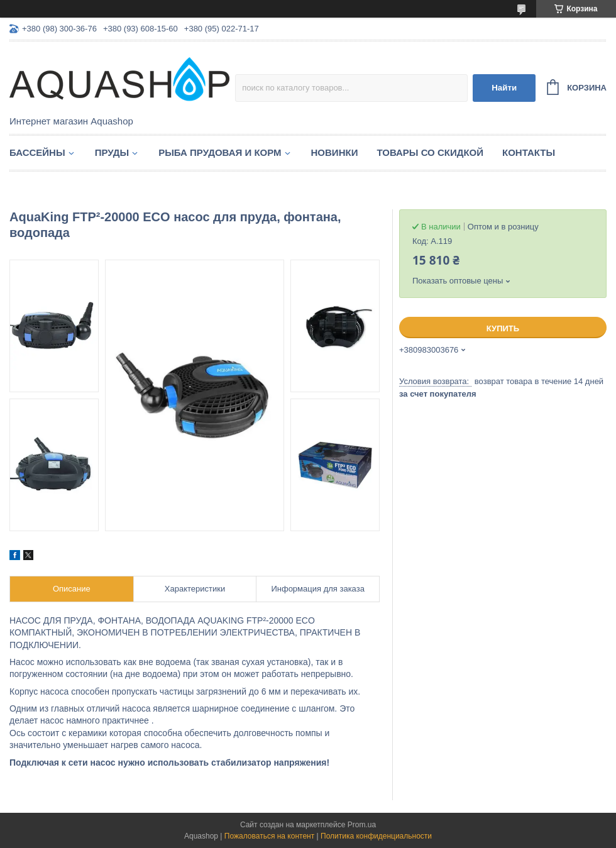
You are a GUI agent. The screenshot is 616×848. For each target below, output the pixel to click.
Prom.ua (362, 825)
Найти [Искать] (504, 88)
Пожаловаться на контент (269, 836)
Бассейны (37, 152)
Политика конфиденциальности (376, 836)
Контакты (529, 152)
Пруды (112, 152)
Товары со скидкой (430, 152)
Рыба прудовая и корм (220, 152)
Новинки (335, 152)
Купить (503, 328)
